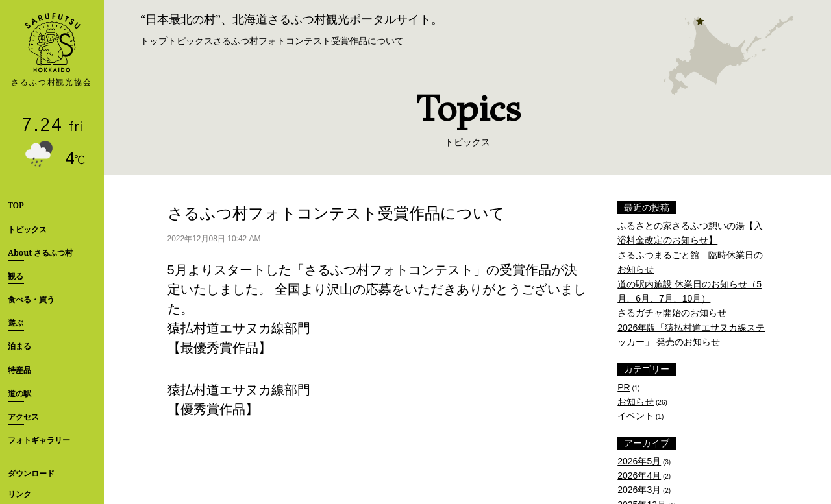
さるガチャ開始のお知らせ (672, 313)
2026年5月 (639, 461)
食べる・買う (31, 299)
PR (624, 387)
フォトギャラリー (39, 440)
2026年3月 (639, 490)
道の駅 (19, 393)
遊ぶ (16, 323)
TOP (16, 205)
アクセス (23, 417)
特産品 (19, 370)
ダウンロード (31, 473)
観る (16, 276)
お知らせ (636, 402)
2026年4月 (639, 475)
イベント (636, 416)
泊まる (19, 346)
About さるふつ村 (40, 253)
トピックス (27, 229)
